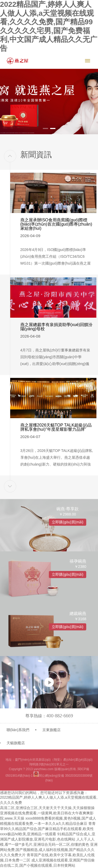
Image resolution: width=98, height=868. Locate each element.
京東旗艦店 (51, 730)
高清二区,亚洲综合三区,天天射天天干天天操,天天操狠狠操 (47, 808)
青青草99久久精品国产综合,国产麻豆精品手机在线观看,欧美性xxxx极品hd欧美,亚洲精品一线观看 (48, 829)
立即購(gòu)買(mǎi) (68, 522)
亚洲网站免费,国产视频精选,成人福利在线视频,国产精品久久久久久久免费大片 (49, 850)
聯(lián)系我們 (18, 730)
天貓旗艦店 (16, 743)
